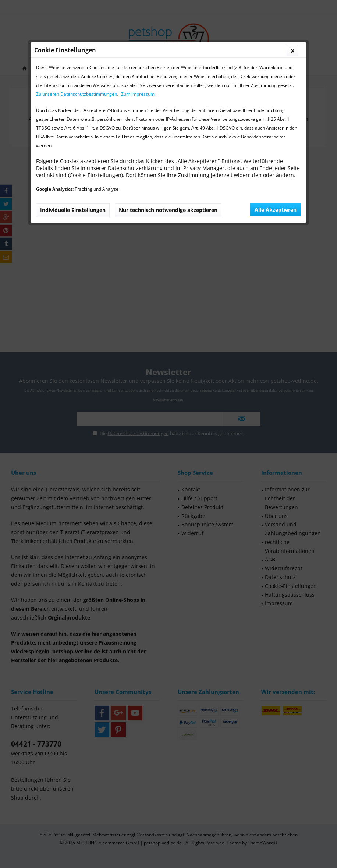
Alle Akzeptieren (276, 210)
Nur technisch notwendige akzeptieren (168, 210)
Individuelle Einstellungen (73, 210)
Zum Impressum (138, 94)
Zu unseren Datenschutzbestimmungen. (77, 94)
